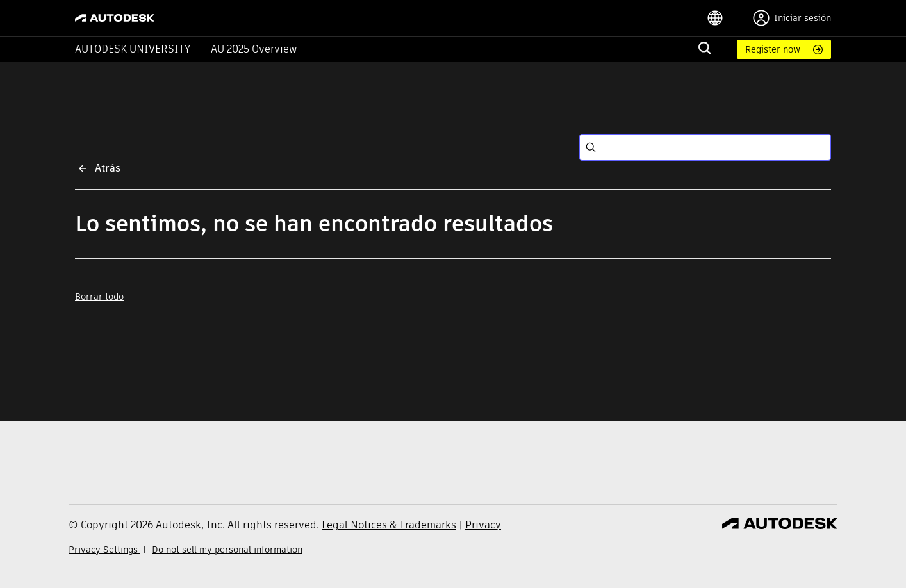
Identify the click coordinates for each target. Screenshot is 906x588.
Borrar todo (99, 297)
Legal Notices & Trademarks (389, 525)
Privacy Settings (104, 550)
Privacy (483, 525)
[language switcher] (723, 18)
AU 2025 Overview (254, 49)
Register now (773, 49)
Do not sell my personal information (227, 550)
